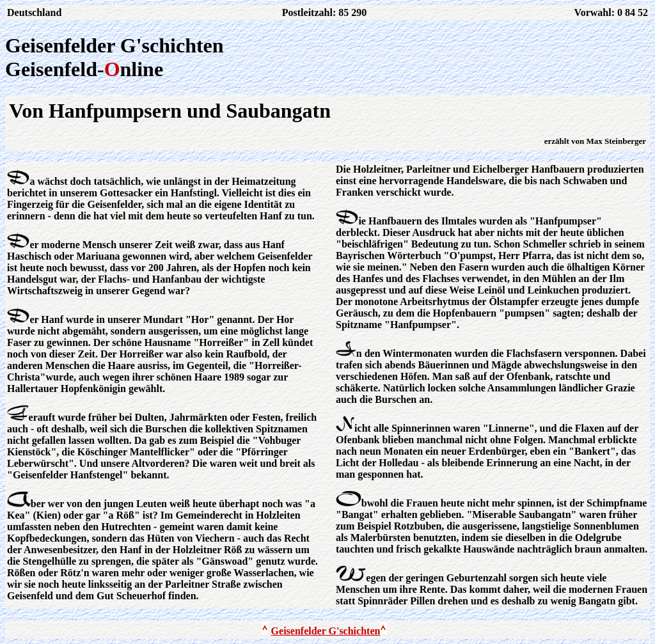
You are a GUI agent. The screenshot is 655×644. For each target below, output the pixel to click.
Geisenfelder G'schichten (326, 631)
